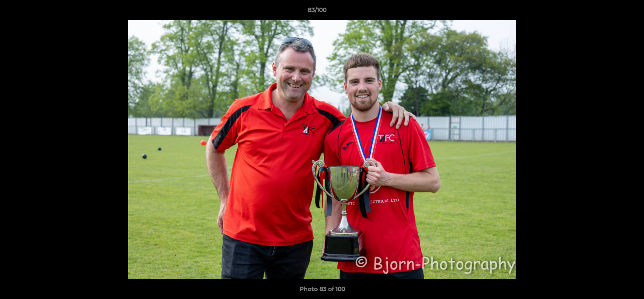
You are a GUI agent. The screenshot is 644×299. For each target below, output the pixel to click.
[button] (609, 12)
